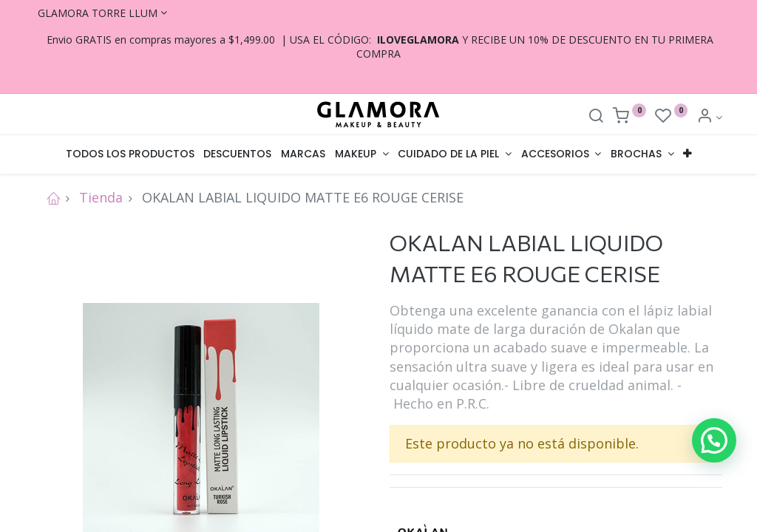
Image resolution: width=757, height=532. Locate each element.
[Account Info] (709, 117)
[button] (688, 154)
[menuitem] (130, 154)
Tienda (101, 197)
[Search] (596, 117)
